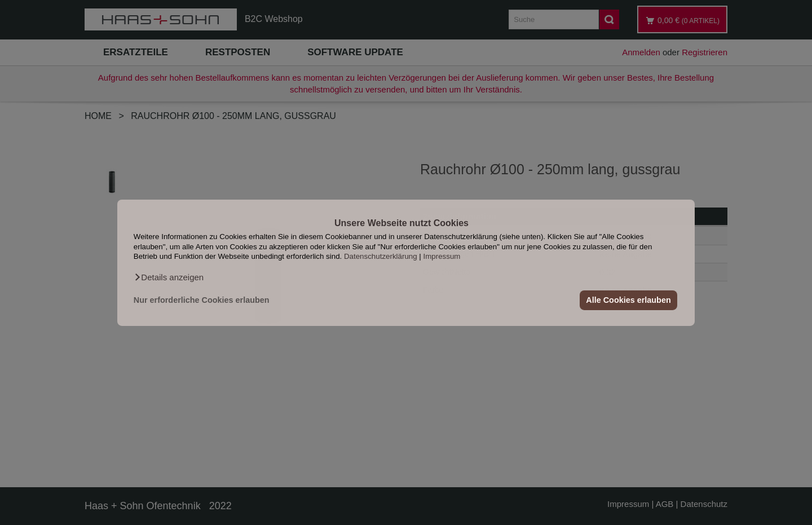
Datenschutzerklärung (381, 256)
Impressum (442, 256)
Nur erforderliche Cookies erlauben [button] (202, 300)
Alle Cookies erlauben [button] (628, 300)
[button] (169, 277)
